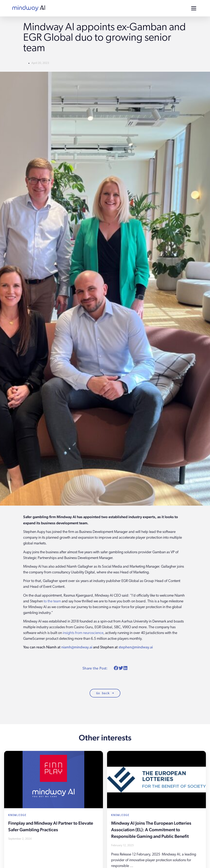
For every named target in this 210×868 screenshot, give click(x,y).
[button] (116, 668)
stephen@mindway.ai (136, 647)
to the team (52, 601)
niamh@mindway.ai (77, 647)
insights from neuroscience (83, 633)
